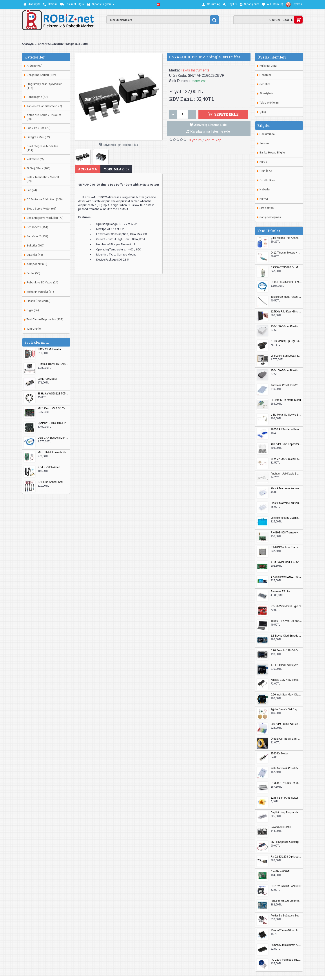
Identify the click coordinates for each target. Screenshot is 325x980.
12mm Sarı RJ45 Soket (284, 798)
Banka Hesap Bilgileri (273, 152)
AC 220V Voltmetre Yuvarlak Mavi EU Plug (286, 960)
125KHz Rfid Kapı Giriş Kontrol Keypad (286, 312)
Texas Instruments (195, 70)
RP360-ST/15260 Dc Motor (286, 267)
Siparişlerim (267, 93)
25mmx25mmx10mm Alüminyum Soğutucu (286, 930)
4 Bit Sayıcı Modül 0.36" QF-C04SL (286, 562)
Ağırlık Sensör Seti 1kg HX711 (286, 709)
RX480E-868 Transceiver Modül (286, 533)
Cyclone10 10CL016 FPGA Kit (53, 423)
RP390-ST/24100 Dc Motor (286, 783)
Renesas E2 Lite (280, 592)
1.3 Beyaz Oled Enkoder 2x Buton (286, 636)
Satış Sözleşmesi (271, 217)
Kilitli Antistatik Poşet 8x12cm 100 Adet (286, 768)
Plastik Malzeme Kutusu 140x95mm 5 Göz (286, 488)
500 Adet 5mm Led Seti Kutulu (286, 724)
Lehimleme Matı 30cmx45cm (286, 518)
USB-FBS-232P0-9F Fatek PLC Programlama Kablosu (286, 282)
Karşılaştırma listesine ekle (210, 131)
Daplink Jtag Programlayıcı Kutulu (286, 813)
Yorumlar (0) (116, 169)
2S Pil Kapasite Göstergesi (286, 842)
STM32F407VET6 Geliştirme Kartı (53, 364)
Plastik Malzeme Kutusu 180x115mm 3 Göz (286, 503)
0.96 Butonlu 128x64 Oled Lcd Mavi (286, 651)
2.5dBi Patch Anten (49, 467)
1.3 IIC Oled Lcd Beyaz (284, 665)
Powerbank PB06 (281, 827)
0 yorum (195, 140)
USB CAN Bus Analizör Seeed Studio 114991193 (53, 438)
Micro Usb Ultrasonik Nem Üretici (53, 453)
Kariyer (264, 199)
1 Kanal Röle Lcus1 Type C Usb (286, 577)
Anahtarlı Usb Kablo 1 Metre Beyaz (286, 474)
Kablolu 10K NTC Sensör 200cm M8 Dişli (286, 680)
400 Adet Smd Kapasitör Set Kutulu (286, 444)
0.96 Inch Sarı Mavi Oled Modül (286, 695)
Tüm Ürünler (34, 329)
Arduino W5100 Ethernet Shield (286, 901)
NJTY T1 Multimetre (49, 349)
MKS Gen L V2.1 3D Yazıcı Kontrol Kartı (53, 408)
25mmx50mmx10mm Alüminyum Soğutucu (286, 945)
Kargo (263, 162)
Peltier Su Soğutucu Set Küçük (286, 916)
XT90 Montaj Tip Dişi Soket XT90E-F (286, 341)
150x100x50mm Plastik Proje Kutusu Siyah (286, 371)
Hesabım (265, 75)
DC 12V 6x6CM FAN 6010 (286, 886)
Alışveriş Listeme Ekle (211, 125)
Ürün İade (266, 171)
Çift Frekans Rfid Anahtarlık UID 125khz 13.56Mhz (286, 238)
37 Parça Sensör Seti (50, 482)
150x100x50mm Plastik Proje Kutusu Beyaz (286, 326)
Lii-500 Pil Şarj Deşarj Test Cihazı (286, 356)
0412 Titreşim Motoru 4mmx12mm (286, 253)
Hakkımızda (267, 134)
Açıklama (88, 169)
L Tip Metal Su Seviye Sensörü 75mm (286, 415)
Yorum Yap (213, 140)
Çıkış (263, 112)
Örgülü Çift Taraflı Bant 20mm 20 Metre (286, 739)
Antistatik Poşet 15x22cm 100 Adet (286, 385)
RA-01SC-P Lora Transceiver (286, 547)
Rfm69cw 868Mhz (281, 871)
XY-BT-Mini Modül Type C (286, 606)
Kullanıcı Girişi (268, 66)
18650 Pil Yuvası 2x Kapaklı (286, 621)
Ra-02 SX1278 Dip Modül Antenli (286, 857)
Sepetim (265, 84)
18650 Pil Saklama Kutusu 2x (286, 430)
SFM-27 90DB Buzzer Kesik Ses (286, 459)
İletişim (264, 143)
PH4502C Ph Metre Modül (286, 400)
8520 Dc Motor (279, 754)
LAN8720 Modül (47, 379)
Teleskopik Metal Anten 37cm (286, 297)
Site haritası (267, 208)
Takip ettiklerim (269, 103)
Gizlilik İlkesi (267, 180)
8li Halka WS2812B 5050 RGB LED (53, 394)
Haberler (265, 189)
